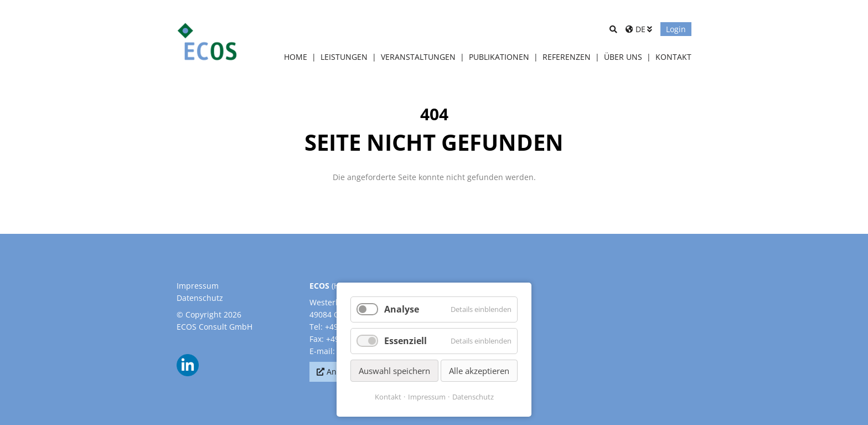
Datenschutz (200, 298)
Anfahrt (341, 372)
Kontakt (388, 397)
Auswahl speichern (394, 371)
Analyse (402, 309)
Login (676, 29)
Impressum (198, 286)
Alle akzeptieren (479, 371)
